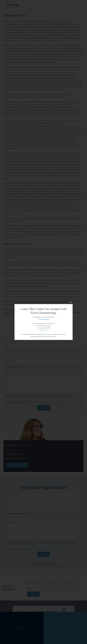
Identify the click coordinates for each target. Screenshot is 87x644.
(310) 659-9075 (44, 330)
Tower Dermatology (43, 319)
